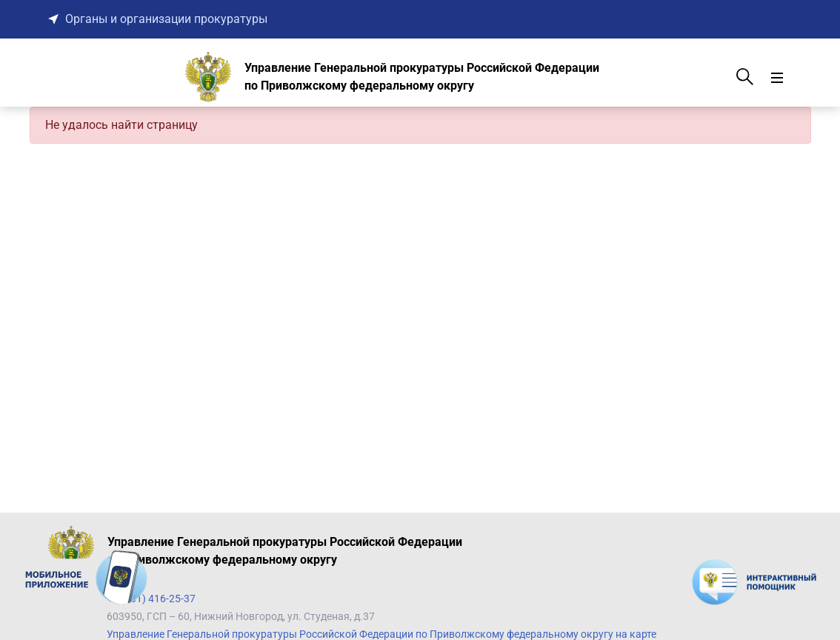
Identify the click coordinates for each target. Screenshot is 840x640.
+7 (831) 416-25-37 (151, 599)
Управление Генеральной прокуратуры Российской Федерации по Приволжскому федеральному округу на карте (381, 634)
